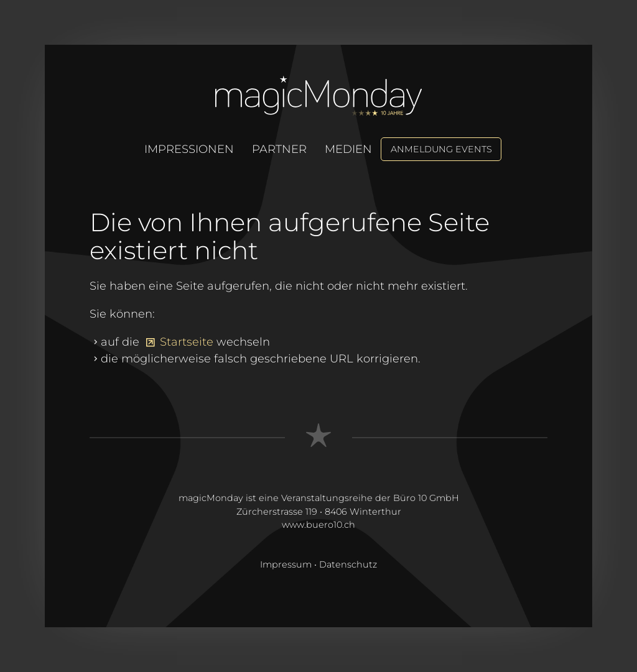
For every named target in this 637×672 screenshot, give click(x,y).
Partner (279, 149)
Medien (348, 149)
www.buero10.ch (318, 525)
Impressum (286, 564)
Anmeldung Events (441, 149)
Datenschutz (348, 564)
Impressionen (189, 149)
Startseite (187, 342)
